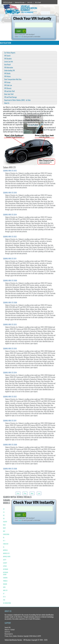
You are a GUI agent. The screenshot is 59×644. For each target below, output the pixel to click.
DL (4, 537)
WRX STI (5, 590)
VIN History (7, 76)
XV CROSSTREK (7, 603)
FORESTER (6, 544)
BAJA (4, 525)
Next (32, 493)
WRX (4, 587)
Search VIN (8, 627)
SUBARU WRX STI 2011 (10, 259)
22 (4, 509)
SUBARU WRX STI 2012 (10, 237)
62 (4, 515)
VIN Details (7, 73)
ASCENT (5, 522)
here (20, 37)
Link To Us (7, 632)
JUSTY (5, 560)
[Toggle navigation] (56, 43)
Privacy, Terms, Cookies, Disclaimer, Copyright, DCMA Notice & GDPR (23, 636)
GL (4, 547)
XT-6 (4, 597)
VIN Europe (7, 82)
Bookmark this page (20, 2)
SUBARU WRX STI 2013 (10, 171)
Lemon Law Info (9, 62)
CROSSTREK (6, 534)
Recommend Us (9, 634)
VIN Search (7, 56)
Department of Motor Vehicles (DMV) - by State (17, 100)
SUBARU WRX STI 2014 (10, 215)
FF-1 (4, 541)
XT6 (4, 600)
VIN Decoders (8, 59)
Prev (25, 493)
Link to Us (30, 2)
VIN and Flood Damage (10, 97)
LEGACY (5, 563)
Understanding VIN (9, 70)
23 (4, 512)
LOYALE (5, 566)
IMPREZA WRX (7, 556)
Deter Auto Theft (9, 94)
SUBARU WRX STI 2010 (10, 193)
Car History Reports (10, 53)
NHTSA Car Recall (8, 2)
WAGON (5, 584)
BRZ (4, 531)
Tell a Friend (38, 2)
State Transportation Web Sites (13, 79)
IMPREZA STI (6, 553)
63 (4, 518)
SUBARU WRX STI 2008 (10, 303)
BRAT (4, 528)
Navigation (6, 43)
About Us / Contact (10, 629)
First (18, 493)
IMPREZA (5, 550)
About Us (7, 103)
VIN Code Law (8, 85)
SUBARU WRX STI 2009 (10, 281)
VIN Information (9, 67)
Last (39, 493)
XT (4, 593)
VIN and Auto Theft (9, 91)
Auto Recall (7, 65)
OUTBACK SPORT (6, 573)
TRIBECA (5, 581)
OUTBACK (6, 569)
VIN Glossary (8, 88)
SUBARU (5, 578)
